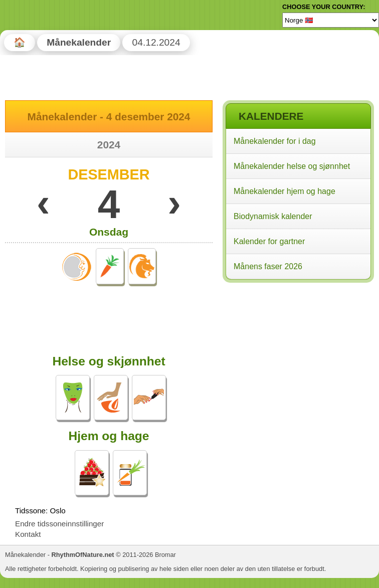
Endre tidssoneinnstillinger (59, 524)
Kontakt (28, 534)
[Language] (331, 20)
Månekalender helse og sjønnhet (292, 166)
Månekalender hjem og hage (285, 191)
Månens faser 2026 (268, 266)
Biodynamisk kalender (273, 216)
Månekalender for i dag (275, 141)
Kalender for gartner (269, 241)
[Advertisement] (298, 350)
